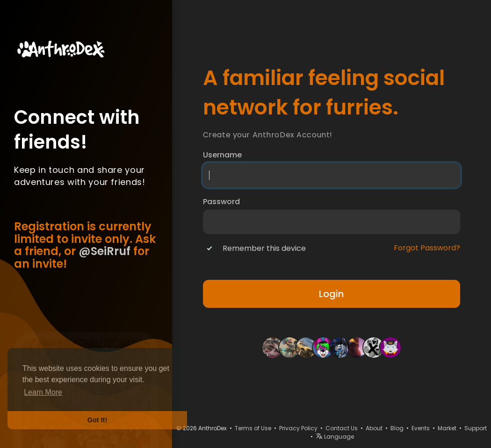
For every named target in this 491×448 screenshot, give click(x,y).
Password (221, 202)
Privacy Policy (298, 428)
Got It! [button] (97, 420)
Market (447, 428)
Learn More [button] (43, 392)
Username (222, 155)
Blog (397, 428)
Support (476, 428)
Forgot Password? (427, 248)
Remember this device (264, 249)
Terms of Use (253, 428)
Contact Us (342, 428)
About (374, 428)
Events (421, 428)
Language (335, 437)
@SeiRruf (105, 251)
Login (331, 294)
